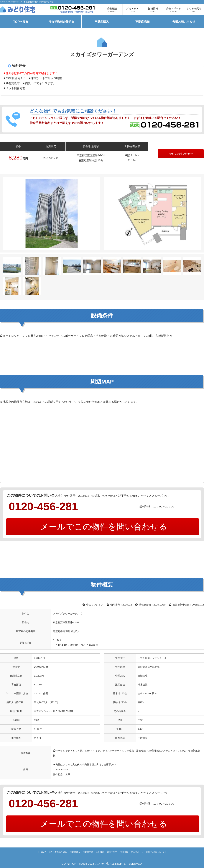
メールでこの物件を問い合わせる (103, 527)
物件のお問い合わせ (181, 154)
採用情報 (124, 852)
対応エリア (112, 852)
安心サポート (137, 852)
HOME (43, 852)
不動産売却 (88, 852)
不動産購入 (75, 852)
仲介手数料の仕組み (58, 852)
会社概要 (100, 852)
